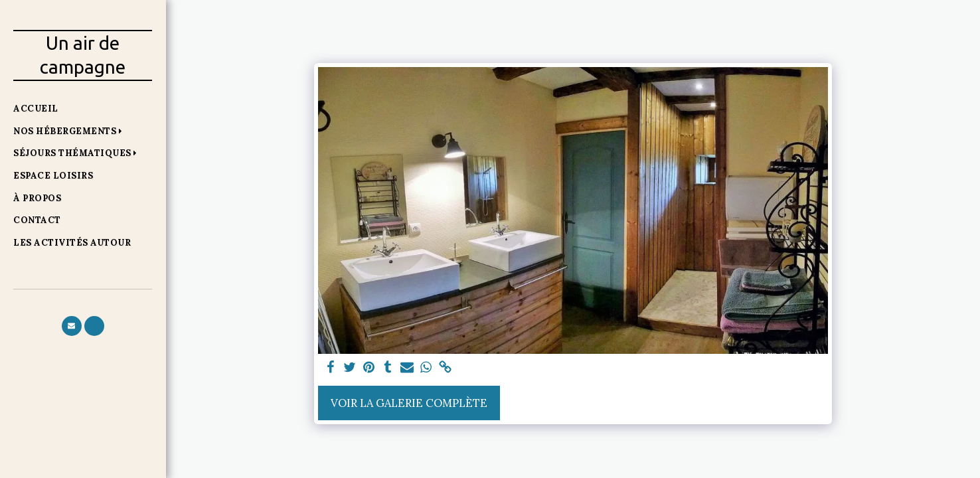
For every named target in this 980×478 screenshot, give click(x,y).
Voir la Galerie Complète (409, 403)
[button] (70, 131)
